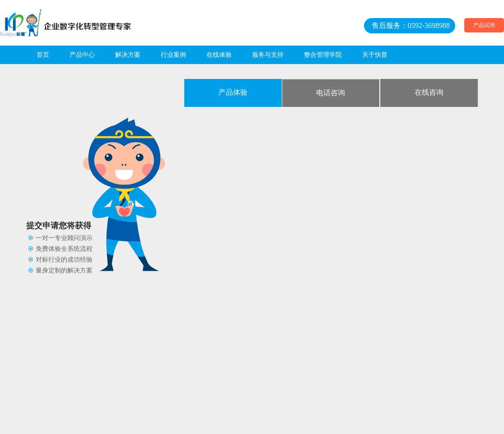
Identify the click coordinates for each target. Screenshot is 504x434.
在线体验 (219, 55)
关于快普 (375, 55)
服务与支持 (268, 55)
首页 (43, 55)
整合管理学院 (323, 55)
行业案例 (173, 55)
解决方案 (128, 55)
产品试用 (484, 25)
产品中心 (82, 55)
